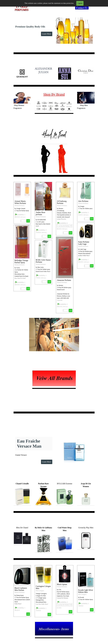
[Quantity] (44, 236)
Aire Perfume (83, 201)
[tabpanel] (83, 8)
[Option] (65, 226)
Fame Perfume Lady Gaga (84, 243)
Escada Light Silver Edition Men (86, 591)
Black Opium (62, 584)
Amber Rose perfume (41, 213)
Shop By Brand (54, 94)
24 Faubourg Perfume (62, 202)
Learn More (47, 34)
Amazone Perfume (64, 280)
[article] (43, 210)
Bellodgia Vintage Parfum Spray (21, 261)
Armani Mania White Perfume (20, 202)
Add (49, 236)
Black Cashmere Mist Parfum (21, 589)
